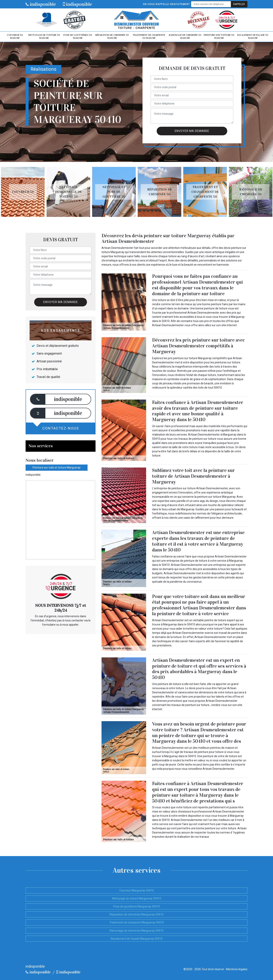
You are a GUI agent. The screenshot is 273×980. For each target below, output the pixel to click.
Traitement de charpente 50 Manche (149, 37)
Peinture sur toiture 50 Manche (219, 37)
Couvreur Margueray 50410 (137, 890)
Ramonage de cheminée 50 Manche (185, 37)
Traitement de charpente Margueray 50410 (137, 922)
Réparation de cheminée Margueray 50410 (136, 914)
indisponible (41, 4)
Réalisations (43, 69)
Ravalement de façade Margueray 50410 (137, 939)
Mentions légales (237, 969)
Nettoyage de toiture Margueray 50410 (137, 898)
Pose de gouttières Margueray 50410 (136, 906)
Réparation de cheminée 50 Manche (112, 37)
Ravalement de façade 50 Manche (253, 37)
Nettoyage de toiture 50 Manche (44, 37)
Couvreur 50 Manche (15, 37)
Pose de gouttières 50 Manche (78, 37)
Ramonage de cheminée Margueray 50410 (136, 931)
